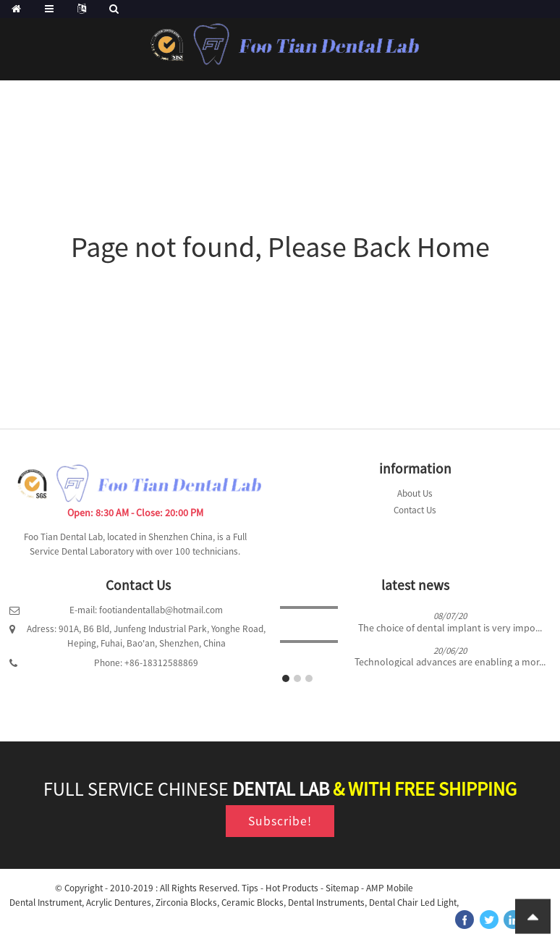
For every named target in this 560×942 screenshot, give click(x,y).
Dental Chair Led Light (413, 903)
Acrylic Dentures (119, 903)
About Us (415, 493)
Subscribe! (280, 821)
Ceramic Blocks (253, 903)
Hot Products (292, 888)
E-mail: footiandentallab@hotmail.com (146, 610)
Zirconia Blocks (186, 903)
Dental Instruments (326, 903)
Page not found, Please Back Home (280, 247)
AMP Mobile (390, 888)
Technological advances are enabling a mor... (450, 662)
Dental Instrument (46, 903)
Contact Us (415, 510)
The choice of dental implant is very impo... (450, 628)
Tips (250, 888)
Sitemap (342, 888)
